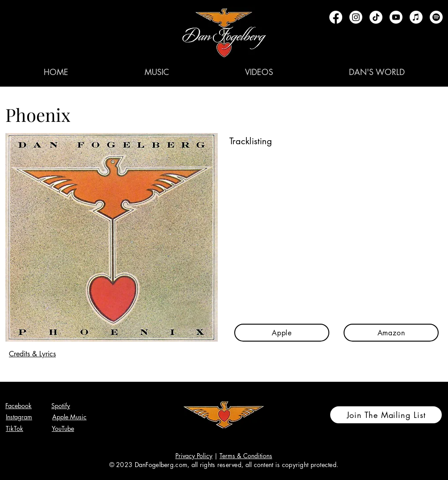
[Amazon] (391, 333)
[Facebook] (336, 17)
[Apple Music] (416, 17)
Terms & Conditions (246, 456)
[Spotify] (436, 17)
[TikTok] (376, 17)
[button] (157, 72)
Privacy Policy (194, 456)
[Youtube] (396, 17)
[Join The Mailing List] (386, 415)
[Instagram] (356, 17)
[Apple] (282, 333)
